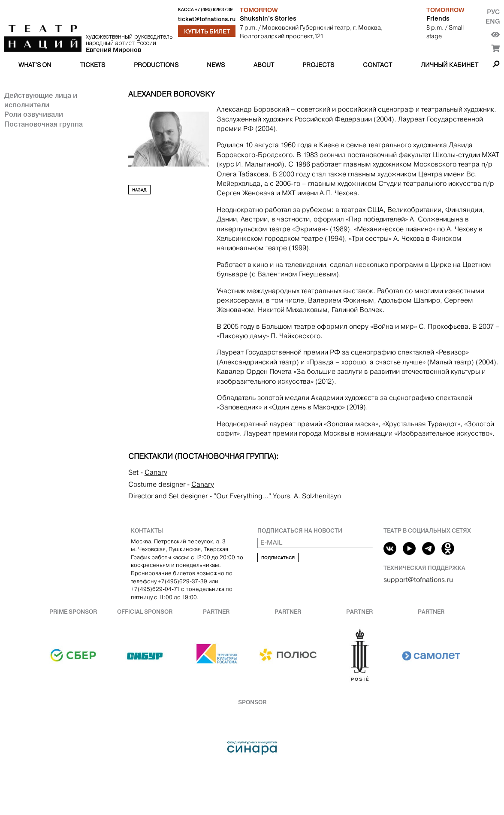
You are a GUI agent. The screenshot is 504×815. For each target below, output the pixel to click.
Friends (438, 18)
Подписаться (278, 558)
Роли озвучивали (34, 114)
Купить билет (207, 31)
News (216, 65)
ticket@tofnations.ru (207, 19)
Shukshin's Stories (268, 18)
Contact (377, 65)
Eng (493, 21)
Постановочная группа (44, 124)
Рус (493, 12)
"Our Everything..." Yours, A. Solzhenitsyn (277, 496)
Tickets (93, 65)
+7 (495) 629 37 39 (214, 10)
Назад (139, 190)
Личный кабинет (450, 65)
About (264, 65)
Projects (318, 65)
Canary (156, 472)
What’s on (35, 65)
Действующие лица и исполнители (41, 100)
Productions (156, 65)
